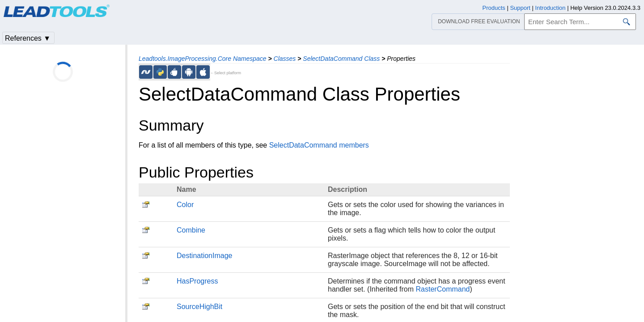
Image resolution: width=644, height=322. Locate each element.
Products (494, 8)
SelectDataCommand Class (341, 59)
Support (520, 8)
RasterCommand (443, 289)
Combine (191, 230)
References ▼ (28, 38)
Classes (285, 59)
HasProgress (197, 281)
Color (185, 205)
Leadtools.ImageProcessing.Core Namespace (203, 59)
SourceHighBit (199, 307)
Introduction (551, 8)
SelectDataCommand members (319, 145)
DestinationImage (205, 256)
